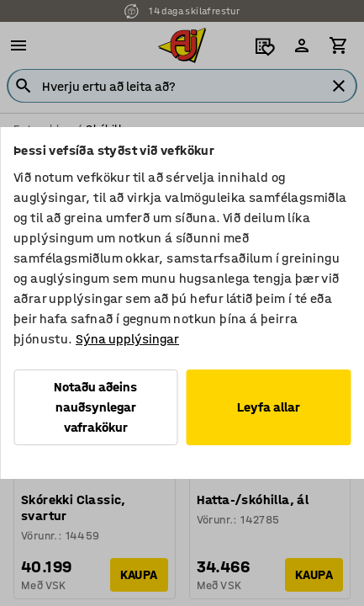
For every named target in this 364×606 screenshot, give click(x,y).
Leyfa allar (269, 407)
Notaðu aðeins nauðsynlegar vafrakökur (95, 407)
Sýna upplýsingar (127, 339)
